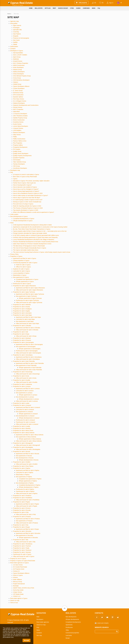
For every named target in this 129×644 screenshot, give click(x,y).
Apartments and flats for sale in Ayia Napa (28, 317)
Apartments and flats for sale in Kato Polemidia (30, 363)
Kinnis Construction (19, 120)
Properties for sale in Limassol (22, 405)
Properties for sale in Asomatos (22, 313)
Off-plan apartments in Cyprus (25, 282)
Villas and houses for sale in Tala (26, 542)
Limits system (14, 214)
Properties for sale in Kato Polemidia (24, 361)
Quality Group (17, 151)
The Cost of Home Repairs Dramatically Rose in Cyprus (30, 248)
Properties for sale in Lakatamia (23, 384)
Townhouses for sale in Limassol (26, 422)
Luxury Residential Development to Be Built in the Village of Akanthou (34, 240)
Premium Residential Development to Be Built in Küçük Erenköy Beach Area (36, 242)
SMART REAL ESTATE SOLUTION (24, 588)
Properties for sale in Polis (21, 512)
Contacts (13, 49)
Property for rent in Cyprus (18, 559)
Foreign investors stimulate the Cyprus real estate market (30, 233)
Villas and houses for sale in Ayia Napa (28, 323)
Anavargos (16, 28)
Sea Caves (16, 40)
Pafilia (15, 137)
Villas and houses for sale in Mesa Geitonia (29, 441)
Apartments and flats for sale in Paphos (28, 470)
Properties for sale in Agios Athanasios (25, 286)
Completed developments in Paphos (30, 485)
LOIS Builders (17, 130)
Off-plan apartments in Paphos (28, 481)
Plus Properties (18, 143)
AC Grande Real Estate (20, 567)
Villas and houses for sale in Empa (26, 336)
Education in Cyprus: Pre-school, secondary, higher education (31, 181)
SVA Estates (17, 160)
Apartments (69, 625)
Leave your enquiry (103, 623)
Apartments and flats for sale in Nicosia (28, 454)
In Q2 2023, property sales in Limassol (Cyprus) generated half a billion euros (36, 235)
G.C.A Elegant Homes (20, 101)
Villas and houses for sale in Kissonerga (28, 374)
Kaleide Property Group (20, 118)
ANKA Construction (19, 65)
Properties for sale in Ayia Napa (22, 315)
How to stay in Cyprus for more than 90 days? (27, 198)
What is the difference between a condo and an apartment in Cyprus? (34, 212)
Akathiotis (16, 59)
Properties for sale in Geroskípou (23, 355)
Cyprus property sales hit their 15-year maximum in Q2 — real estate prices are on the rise (40, 231)
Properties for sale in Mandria (22, 428)
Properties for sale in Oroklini (22, 462)
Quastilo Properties (19, 158)
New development (71, 617)
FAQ (12, 172)
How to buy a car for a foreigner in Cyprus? (26, 189)
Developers (40, 619)
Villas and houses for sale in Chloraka (27, 330)
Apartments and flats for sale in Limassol (28, 407)
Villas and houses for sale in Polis (26, 514)
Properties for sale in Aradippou (22, 309)
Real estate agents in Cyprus (19, 598)
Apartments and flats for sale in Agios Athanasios (30, 288)
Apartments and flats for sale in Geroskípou (29, 357)
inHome (15, 577)
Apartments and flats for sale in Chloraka (28, 328)
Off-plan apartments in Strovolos (28, 538)
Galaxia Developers (19, 103)
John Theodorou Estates (20, 116)
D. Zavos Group (18, 91)
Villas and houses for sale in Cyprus (24, 556)
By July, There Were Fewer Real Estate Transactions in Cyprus (32, 229)
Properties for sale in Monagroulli (23, 443)
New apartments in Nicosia (24, 456)
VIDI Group (16, 166)
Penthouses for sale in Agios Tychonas (27, 300)
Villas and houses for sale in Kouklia (27, 382)
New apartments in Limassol (24, 412)
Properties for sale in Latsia (21, 403)
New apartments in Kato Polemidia (26, 365)
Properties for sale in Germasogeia (23, 342)
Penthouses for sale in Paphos (25, 489)
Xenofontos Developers (20, 168)
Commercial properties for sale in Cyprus (25, 263)
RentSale (16, 586)
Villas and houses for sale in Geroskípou (28, 359)
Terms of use (14, 603)
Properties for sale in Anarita (22, 307)
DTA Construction (18, 95)
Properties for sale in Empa (21, 334)
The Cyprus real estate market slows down (26, 250)
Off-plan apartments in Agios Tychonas (30, 298)
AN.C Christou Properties (21, 63)
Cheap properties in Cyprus (21, 261)
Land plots (69, 635)
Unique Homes (18, 592)
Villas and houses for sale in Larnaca (27, 401)
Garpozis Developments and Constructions (26, 105)
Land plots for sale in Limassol (25, 410)
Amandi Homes (18, 61)
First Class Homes (19, 99)
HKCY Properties (18, 109)
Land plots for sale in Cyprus (22, 271)
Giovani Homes (18, 107)
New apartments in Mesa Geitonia (26, 437)
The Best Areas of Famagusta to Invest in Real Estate (29, 246)
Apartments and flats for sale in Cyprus (25, 258)
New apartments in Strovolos (25, 535)
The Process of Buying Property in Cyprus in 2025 (28, 208)
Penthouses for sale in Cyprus (22, 284)
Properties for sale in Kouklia (22, 380)
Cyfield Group (17, 84)
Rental (68, 638)
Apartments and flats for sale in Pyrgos (27, 529)
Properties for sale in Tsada (21, 548)
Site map (39, 635)
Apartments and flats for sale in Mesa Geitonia (30, 435)
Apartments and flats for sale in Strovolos (28, 533)
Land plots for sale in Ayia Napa (25, 319)
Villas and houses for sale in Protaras (27, 523)
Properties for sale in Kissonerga (23, 372)
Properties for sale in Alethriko (22, 305)
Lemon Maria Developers (21, 126)
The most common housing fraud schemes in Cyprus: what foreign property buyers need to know (42, 252)
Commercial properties (72, 633)
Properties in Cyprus (16, 256)
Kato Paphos (17, 34)
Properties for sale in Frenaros (22, 340)
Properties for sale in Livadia (22, 426)
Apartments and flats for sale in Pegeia (27, 504)
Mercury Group (18, 582)
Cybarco (16, 82)
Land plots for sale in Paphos (25, 472)
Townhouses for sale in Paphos (25, 491)
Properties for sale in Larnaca (22, 386)
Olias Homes (17, 135)
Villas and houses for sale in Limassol (27, 424)
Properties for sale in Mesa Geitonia (24, 433)
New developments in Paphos (25, 483)
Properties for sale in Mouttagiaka (23, 447)
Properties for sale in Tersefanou (23, 544)
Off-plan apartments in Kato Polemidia (30, 368)
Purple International (19, 584)
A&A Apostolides (18, 53)
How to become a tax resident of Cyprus (25, 187)
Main (38, 617)
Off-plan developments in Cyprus (23, 221)
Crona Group (17, 78)
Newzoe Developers (19, 133)
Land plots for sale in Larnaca (25, 391)
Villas (67, 630)
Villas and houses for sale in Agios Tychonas (29, 302)
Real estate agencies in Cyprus (20, 563)
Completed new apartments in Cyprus (27, 279)
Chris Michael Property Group (22, 76)
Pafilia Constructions (19, 139)
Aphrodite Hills (17, 30)
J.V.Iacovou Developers (20, 114)
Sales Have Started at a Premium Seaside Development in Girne (32, 244)
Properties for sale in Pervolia (22, 510)
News (12, 223)
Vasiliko (15, 42)
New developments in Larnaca (25, 397)
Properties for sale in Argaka (22, 311)
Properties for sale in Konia (21, 376)
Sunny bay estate (18, 590)
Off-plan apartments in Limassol (28, 414)
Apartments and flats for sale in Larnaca (28, 389)
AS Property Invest (19, 569)
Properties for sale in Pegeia (22, 502)
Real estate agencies (43, 622)
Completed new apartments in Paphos (30, 479)
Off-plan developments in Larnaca (29, 399)
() (95, 3)
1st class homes (18, 565)
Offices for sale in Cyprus (23, 267)
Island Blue (16, 112)
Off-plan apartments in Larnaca (28, 395)
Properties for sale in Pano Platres (23, 466)
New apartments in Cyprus (21, 277)
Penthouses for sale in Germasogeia (27, 351)
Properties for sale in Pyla (21, 525)
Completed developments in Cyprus (24, 219)
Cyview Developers (19, 88)
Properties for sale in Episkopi (22, 338)
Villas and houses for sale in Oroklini (27, 464)
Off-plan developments (72, 619)
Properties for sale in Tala (21, 540)
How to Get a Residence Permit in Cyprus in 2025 (28, 193)
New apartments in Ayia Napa (25, 321)
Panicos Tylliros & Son (20, 141)
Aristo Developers (18, 67)
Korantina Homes (18, 122)
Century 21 (16, 571)
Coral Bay (16, 32)
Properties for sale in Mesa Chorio (23, 431)
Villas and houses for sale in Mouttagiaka (28, 449)
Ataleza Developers (19, 72)
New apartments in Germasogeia (26, 347)
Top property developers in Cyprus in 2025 (26, 210)
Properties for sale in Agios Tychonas (24, 292)
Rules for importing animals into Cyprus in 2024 (27, 206)
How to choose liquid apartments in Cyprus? (26, 191)
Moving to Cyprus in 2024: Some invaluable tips (27, 202)
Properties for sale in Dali (21, 332)
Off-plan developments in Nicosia (29, 460)
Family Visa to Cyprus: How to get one (24, 183)
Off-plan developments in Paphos (29, 487)
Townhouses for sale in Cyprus (22, 554)
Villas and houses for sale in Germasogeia (28, 353)
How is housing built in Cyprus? (22, 185)
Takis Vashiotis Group (20, 162)
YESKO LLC (17, 596)
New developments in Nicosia (25, 458)
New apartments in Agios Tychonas (26, 296)
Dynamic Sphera (18, 97)
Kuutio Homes (17, 124)
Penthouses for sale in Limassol (25, 420)
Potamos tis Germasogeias (21, 38)
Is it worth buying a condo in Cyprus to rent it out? (28, 200)
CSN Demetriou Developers (21, 80)
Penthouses (69, 627)
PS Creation (17, 149)
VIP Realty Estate (18, 594)
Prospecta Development (20, 147)
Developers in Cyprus (17, 51)
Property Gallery (18, 145)
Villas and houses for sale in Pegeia (27, 506)
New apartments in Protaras (24, 521)
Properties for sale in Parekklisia (23, 498)
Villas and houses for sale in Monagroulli (28, 445)
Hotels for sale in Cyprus (23, 265)
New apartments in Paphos (24, 477)
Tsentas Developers (19, 164)
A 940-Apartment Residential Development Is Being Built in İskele (32, 225)
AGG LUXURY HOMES (20, 55)
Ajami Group (17, 57)
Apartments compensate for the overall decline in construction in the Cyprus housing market (40, 227)
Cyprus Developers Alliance (21, 86)
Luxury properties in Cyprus (21, 273)
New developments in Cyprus (19, 216)
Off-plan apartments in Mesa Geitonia (30, 439)
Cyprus (15, 179)
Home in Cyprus (18, 575)
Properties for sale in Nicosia (22, 451)
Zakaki (15, 44)
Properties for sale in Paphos (22, 468)
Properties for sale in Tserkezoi (22, 550)
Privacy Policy (14, 254)
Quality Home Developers (21, 153)
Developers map (15, 170)
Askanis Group (18, 70)
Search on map (15, 601)
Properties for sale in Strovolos (22, 531)
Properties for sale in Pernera (22, 508)
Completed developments (73, 622)
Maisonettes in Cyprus (20, 275)
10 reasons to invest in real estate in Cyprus (26, 174)
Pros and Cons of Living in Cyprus (23, 204)
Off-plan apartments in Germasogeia (30, 349)
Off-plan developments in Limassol (29, 418)
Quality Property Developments (22, 156)
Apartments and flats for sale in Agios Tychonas (30, 294)
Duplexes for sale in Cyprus (21, 269)
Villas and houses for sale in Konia (26, 378)
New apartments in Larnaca (24, 393)
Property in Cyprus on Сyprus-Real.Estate (23, 561)
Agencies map (15, 21)
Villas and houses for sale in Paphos (27, 493)
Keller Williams (18, 580)
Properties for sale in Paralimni (22, 496)
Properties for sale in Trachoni (22, 546)
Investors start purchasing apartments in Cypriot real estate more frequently (35, 237)
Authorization (14, 46)
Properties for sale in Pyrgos (22, 527)
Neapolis (16, 36)
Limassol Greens (18, 128)
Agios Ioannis (17, 25)
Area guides (14, 23)
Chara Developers (19, 74)
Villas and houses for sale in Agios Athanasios (30, 290)
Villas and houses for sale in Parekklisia (28, 500)
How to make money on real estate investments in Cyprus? (31, 195)
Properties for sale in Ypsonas (22, 552)
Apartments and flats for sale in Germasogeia (29, 344)
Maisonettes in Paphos (23, 475)
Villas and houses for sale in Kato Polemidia (29, 370)
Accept (27, 640)
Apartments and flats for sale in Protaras (28, 519)
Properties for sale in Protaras (22, 517)
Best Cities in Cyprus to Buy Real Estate (25, 177)
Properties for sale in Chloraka (22, 326)
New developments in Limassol (25, 416)
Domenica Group (18, 93)
